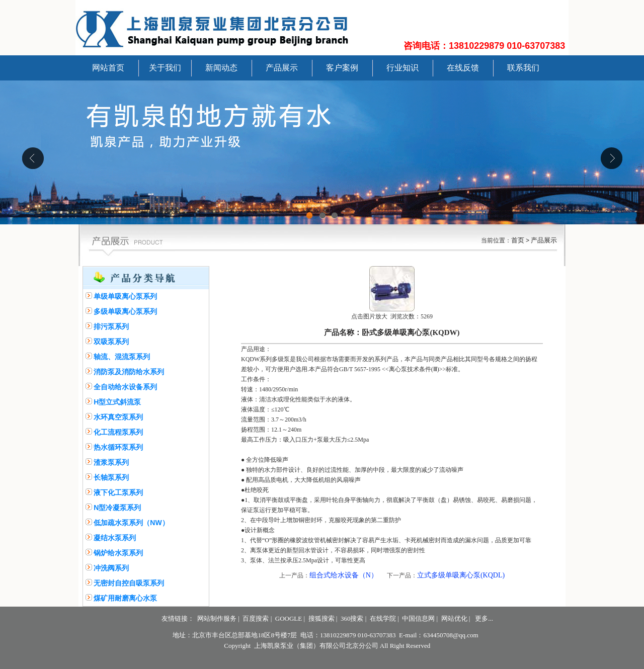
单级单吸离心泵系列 (125, 296)
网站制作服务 (217, 618)
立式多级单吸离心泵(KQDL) (461, 575)
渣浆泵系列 (111, 462)
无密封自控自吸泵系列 (129, 583)
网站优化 (454, 618)
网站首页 (108, 68)
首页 (518, 240)
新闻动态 (221, 68)
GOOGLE (289, 618)
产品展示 (282, 68)
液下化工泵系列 (118, 492)
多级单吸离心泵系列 (125, 311)
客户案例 (342, 68)
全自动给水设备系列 (125, 387)
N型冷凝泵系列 (117, 508)
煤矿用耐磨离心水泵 (125, 598)
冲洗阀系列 (111, 568)
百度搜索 (256, 618)
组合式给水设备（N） (344, 575)
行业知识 (403, 68)
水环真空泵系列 (118, 417)
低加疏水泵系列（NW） (131, 523)
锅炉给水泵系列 (118, 553)
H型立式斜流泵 (117, 402)
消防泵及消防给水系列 (129, 372)
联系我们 (523, 68)
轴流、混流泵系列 (122, 357)
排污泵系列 (111, 326)
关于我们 (165, 68)
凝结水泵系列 (115, 538)
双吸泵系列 (111, 342)
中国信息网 (418, 618)
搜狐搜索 (321, 618)
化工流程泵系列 (118, 432)
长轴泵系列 (111, 477)
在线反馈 (463, 68)
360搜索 (352, 618)
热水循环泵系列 (118, 447)
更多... (484, 618)
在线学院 (383, 618)
